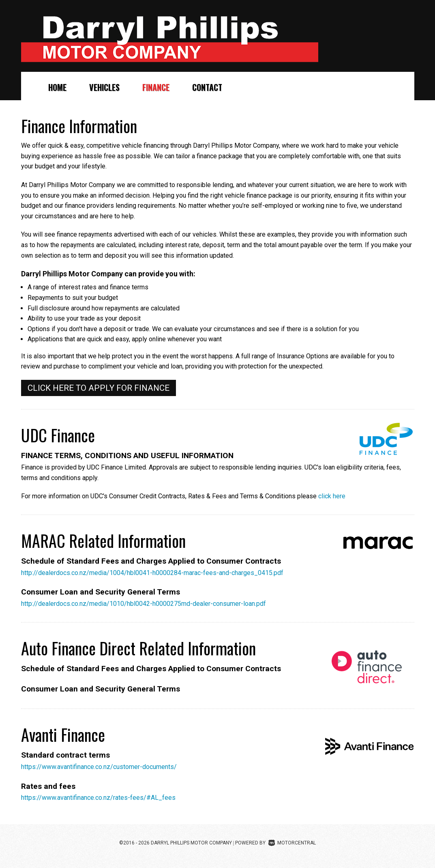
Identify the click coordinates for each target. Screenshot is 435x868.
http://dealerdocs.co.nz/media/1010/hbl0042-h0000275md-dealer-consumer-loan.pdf (144, 604)
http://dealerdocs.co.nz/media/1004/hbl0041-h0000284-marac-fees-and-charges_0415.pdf (152, 573)
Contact (207, 87)
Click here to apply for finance (99, 388)
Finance (156, 87)
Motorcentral (292, 843)
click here (332, 496)
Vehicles (104, 87)
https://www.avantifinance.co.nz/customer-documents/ (99, 767)
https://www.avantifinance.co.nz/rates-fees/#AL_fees (98, 798)
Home (57, 87)
